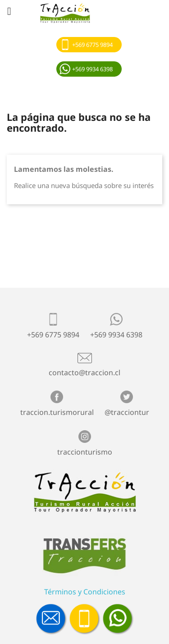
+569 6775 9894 (92, 45)
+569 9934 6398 (92, 69)
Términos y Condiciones (85, 592)
